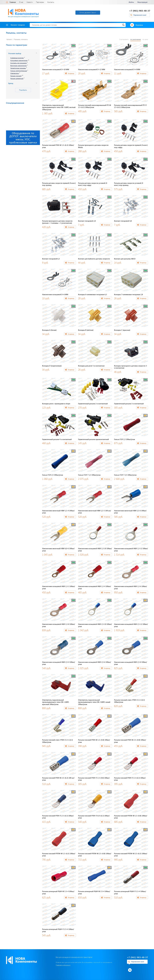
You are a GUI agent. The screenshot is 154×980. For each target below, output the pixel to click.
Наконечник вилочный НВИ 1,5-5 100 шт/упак (95, 512)
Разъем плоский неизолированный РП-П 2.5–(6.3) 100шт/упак (130, 106)
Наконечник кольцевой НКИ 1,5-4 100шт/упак (95, 587)
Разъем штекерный (17, 79)
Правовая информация (63, 965)
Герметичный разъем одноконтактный (93, 439)
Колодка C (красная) (122, 330)
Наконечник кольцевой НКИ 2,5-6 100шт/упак (95, 663)
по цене (145, 39)
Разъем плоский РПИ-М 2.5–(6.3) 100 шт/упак (58, 779)
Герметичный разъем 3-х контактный (129, 404)
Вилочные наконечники (19, 66)
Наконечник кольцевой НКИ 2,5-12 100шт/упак (131, 625)
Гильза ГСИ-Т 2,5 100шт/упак (125, 475)
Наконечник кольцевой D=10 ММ (56, 69)
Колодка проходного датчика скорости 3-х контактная (131, 367)
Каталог (9, 39)
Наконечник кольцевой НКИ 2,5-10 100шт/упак (95, 625)
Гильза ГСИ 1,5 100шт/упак (125, 439)
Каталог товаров (15, 25)
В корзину (71, 73)
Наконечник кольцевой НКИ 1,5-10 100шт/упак (95, 550)
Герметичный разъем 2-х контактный (93, 404)
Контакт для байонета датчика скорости (94, 259)
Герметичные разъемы (18, 68)
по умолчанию (136, 39)
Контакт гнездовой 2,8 (87, 221)
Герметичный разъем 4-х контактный (57, 439)
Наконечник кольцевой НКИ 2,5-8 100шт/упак (131, 663)
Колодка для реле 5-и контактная (91, 366)
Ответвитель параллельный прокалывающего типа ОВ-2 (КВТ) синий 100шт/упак (94, 702)
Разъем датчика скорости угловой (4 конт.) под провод (129, 184)
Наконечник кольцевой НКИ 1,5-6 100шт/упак (131, 587)
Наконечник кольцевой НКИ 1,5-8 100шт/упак (59, 625)
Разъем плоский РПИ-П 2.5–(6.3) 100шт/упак (58, 817)
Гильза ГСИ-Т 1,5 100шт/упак (89, 475)
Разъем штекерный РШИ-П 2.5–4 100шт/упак (58, 930)
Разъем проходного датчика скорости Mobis (93, 146)
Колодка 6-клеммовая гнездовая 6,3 (92, 294)
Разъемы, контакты (21, 39)
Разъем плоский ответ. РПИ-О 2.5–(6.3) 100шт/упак (57, 741)
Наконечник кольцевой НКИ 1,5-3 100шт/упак (59, 587)
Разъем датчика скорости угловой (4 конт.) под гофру (93, 184)
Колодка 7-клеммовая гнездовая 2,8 (128, 294)
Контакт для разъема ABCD (125, 259)
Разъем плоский (16, 76)
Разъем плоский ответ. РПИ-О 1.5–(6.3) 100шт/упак (129, 701)
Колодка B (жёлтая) (86, 330)
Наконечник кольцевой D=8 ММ (127, 69)
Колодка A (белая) (49, 330)
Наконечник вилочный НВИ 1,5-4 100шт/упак (58, 512)
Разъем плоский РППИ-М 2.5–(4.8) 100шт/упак (95, 855)
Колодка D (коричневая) (52, 366)
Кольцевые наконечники (19, 61)
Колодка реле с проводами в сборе (56, 404)
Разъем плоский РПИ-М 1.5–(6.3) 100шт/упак (58, 146)
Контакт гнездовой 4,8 (123, 221)
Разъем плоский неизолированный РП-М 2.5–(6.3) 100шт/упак (95, 106)
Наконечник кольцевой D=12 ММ (92, 69)
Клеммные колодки (17, 58)
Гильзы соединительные (19, 71)
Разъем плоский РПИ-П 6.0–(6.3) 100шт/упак (94, 817)
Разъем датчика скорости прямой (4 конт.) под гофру (131, 146)
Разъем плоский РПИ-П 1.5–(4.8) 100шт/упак (94, 779)
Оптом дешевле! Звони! (88, 12)
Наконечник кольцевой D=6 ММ (55, 294)
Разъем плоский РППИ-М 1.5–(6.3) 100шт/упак (59, 855)
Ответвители (15, 73)
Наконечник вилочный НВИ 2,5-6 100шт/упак (130, 512)
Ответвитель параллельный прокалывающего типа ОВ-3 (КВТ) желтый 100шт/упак (59, 107)
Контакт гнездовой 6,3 (51, 259)
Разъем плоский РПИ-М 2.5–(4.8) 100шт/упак (130, 741)
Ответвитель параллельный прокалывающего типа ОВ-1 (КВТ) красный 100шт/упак (56, 702)
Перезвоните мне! (140, 15)
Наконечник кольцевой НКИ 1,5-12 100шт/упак (131, 550)
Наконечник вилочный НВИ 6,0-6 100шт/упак (58, 550)
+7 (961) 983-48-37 (140, 11)
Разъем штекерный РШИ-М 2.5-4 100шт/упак (94, 892)
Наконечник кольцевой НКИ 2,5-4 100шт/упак (59, 663)
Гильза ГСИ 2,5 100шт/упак (53, 475)
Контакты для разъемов (18, 63)
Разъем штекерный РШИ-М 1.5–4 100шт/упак (58, 892)
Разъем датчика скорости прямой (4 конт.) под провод (59, 184)
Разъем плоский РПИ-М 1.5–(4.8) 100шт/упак (94, 741)
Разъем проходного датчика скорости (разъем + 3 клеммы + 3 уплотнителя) (57, 222)
